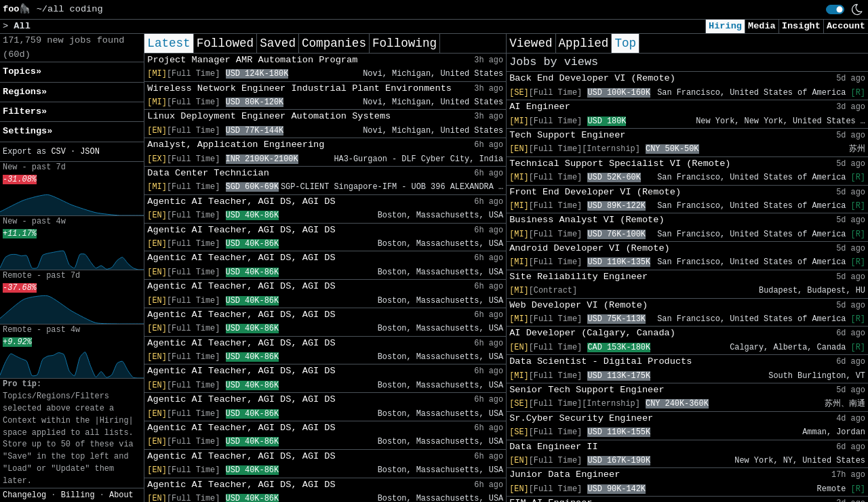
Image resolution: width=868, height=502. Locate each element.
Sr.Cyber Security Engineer (581, 418)
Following (405, 43)
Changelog (24, 495)
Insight (801, 26)
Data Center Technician (208, 173)
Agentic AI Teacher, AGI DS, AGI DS (241, 202)
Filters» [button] (25, 111)
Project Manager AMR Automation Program (252, 60)
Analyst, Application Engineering (236, 145)
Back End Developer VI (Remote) (592, 78)
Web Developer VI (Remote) (578, 305)
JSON (90, 152)
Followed (225, 43)
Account (846, 26)
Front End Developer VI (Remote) (595, 192)
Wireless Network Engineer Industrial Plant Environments (299, 88)
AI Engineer (540, 107)
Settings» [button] (27, 131)
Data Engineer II (554, 447)
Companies (334, 43)
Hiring (725, 26)
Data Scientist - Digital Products (600, 361)
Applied (584, 43)
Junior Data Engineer (565, 475)
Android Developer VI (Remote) (590, 248)
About (121, 495)
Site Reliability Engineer (578, 277)
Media (762, 26)
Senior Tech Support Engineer (587, 390)
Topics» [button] (22, 71)
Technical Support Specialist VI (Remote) (620, 164)
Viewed (531, 43)
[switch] (835, 9)
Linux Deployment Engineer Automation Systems (269, 116)
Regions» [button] (25, 92)
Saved (278, 43)
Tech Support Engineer (567, 135)
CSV (58, 152)
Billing (78, 495)
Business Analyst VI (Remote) (587, 220)
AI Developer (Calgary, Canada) (592, 333)
